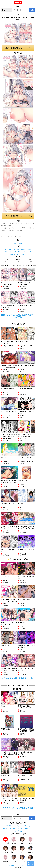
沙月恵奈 (31, 858)
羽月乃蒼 (5, 858)
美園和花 (22, 840)
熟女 (22, 829)
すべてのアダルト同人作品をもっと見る (18, 808)
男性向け (30, 252)
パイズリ (17, 249)
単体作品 (24, 826)
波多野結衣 (5, 849)
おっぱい (6, 252)
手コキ (19, 254)
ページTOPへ (30, 864)
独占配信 (5, 829)
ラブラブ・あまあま (26, 249)
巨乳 (6, 249)
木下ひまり (22, 858)
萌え (12, 252)
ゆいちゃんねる (18, 243)
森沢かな (14, 858)
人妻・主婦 (16, 829)
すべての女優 (6, 840)
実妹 (24, 252)
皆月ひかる (31, 849)
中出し (30, 826)
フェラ (11, 249)
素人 (15, 831)
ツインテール (18, 252)
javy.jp (18, 2)
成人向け (13, 254)
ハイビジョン (16, 826)
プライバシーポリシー (21, 865)
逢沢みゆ (14, 840)
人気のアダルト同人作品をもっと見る (18, 678)
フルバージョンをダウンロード (18, 48)
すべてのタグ (8, 826)
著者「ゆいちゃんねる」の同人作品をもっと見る (18, 316)
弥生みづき (14, 849)
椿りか (22, 849)
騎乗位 (24, 254)
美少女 (27, 829)
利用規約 (12, 865)
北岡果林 (31, 840)
